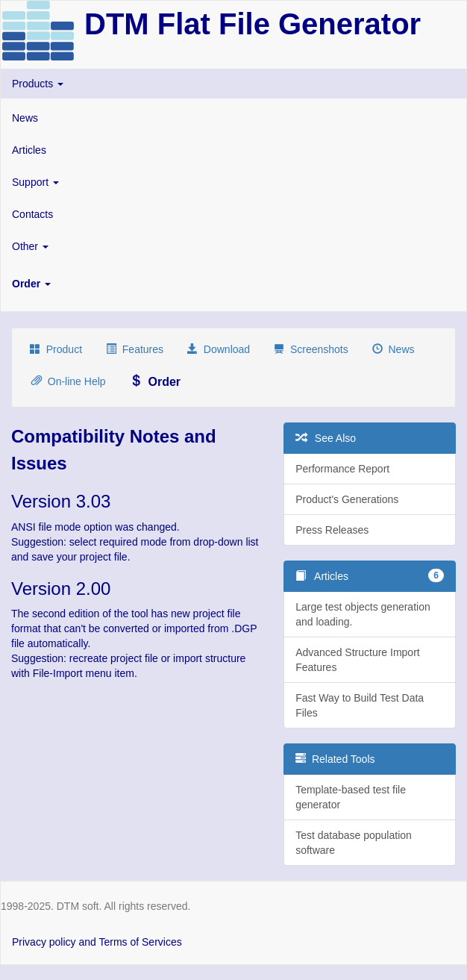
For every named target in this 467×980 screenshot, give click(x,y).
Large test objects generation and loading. (363, 614)
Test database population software (354, 843)
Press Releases (332, 530)
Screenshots (311, 349)
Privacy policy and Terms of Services (97, 942)
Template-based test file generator (351, 797)
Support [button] (35, 182)
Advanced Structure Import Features (358, 660)
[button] (233, 284)
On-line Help (69, 381)
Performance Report (342, 469)
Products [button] (38, 84)
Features (135, 349)
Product (56, 349)
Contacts (32, 214)
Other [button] (30, 246)
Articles (29, 150)
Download (219, 349)
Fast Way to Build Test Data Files (360, 705)
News (25, 118)
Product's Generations (347, 499)
